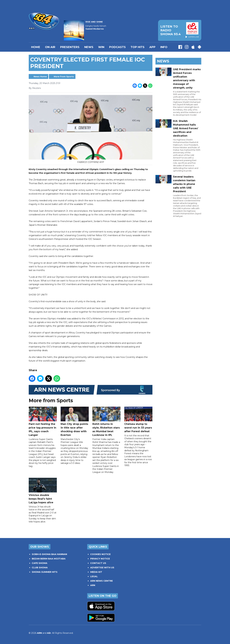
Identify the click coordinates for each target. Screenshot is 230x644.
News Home (40, 76)
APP (152, 47)
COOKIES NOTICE (100, 554)
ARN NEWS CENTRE (101, 581)
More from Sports (64, 76)
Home (36, 47)
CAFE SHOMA (40, 563)
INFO (164, 47)
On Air (50, 47)
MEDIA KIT (96, 572)
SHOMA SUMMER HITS (45, 572)
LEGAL (94, 576)
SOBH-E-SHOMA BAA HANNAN (49, 554)
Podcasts (117, 47)
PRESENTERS (70, 47)
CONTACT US (98, 563)
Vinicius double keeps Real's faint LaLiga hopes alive (43, 491)
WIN (101, 47)
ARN (93, 585)
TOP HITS (138, 47)
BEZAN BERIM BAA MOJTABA (49, 559)
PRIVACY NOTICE (100, 559)
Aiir (49, 633)
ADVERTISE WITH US (102, 568)
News (89, 47)
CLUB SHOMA (40, 568)
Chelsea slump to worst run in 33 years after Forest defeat (138, 420)
